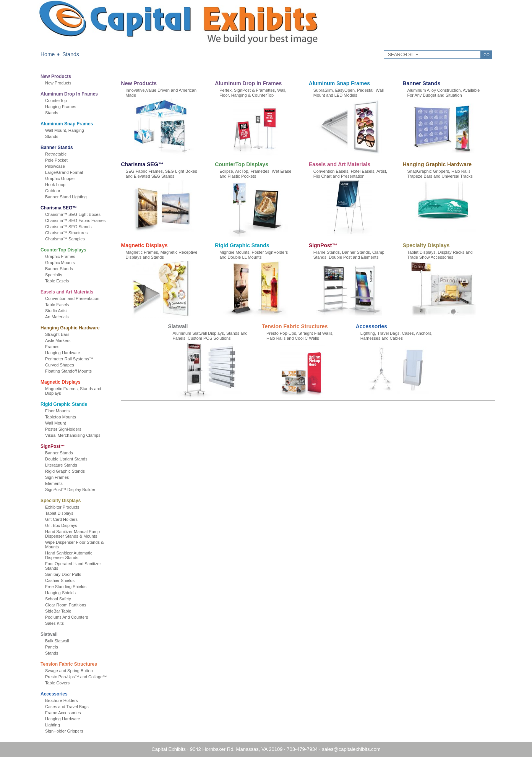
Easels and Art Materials (67, 292)
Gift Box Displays (61, 525)
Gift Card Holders (61, 519)
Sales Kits (54, 623)
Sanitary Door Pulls (63, 574)
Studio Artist (56, 311)
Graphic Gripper (60, 178)
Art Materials (57, 317)
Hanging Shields (60, 593)
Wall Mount (56, 423)
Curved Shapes (60, 365)
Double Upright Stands (66, 459)
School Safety (58, 599)
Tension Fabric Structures (69, 664)
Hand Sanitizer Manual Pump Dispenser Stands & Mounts (72, 534)
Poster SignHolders (63, 429)
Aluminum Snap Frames (67, 124)
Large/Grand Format (64, 172)
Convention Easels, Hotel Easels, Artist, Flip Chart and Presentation (350, 174)
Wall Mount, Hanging (65, 130)
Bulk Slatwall (57, 641)
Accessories (54, 694)
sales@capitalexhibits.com (351, 749)
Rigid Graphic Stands (64, 404)
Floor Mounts (57, 411)
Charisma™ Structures (66, 233)
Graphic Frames (60, 256)
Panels (52, 647)
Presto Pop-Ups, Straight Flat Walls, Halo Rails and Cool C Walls (300, 336)
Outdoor (53, 191)
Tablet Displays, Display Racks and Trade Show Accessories (440, 255)
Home (48, 54)
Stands (71, 54)
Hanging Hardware (63, 353)
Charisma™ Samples (65, 239)
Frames (52, 347)
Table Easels (57, 281)
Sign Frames (57, 477)
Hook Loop (55, 185)
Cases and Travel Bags (67, 707)
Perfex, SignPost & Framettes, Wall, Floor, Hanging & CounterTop (253, 93)
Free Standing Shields (66, 587)
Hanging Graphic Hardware (70, 328)
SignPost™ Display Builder (70, 490)
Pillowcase (55, 166)
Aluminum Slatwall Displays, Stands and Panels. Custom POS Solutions (210, 336)
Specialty (54, 275)
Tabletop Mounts (61, 417)
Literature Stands (61, 465)
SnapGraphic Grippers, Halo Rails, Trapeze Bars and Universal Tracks (440, 174)
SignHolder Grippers (64, 731)
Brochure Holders (62, 700)
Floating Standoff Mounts (68, 371)
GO (487, 55)
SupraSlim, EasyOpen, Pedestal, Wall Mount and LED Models (349, 93)
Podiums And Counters (67, 617)
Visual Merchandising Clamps (73, 435)
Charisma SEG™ (59, 208)
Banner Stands (57, 148)
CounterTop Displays (63, 250)
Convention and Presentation (72, 298)
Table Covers (57, 683)
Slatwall (49, 634)
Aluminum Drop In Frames (69, 94)
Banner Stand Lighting (66, 197)
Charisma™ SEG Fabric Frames (75, 220)
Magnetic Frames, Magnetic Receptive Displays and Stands (162, 255)
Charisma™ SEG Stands (68, 227)
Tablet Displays (59, 513)
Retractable (56, 154)
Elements (54, 483)
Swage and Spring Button (69, 671)
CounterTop (56, 101)
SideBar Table (58, 611)
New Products (56, 76)
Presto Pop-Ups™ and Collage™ (76, 677)
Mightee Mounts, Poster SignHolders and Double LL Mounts (254, 255)
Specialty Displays (61, 501)
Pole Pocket (56, 160)
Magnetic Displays (61, 382)
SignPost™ (53, 446)
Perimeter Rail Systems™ (69, 359)
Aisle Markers (58, 340)
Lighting (53, 725)
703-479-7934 (302, 749)
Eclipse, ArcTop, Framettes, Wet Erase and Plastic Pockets (255, 174)
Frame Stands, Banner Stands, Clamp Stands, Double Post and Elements (349, 255)
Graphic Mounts (60, 263)
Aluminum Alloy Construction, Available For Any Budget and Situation (443, 93)
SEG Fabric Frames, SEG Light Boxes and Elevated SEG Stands (161, 174)
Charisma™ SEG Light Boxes (73, 214)
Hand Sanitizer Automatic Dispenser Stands (69, 555)
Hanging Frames (61, 107)
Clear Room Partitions (66, 605)
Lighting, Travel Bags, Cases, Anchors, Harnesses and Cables (397, 336)
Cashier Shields (60, 580)
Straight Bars (57, 334)
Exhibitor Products (62, 507)
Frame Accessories (63, 713)
